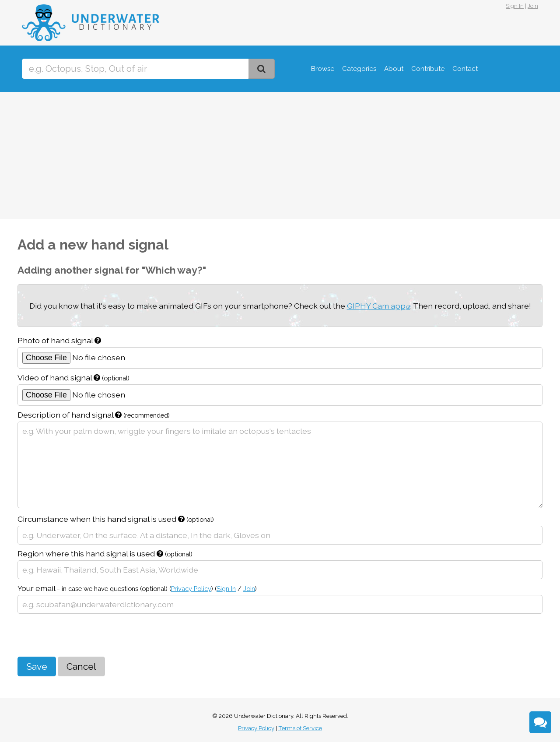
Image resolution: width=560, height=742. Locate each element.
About (394, 69)
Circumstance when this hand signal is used (116, 519)
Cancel (81, 666)
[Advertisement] (280, 158)
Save (37, 666)
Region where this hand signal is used (105, 554)
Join (533, 6)
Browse (323, 69)
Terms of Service (300, 728)
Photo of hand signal (59, 340)
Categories (359, 69)
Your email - (137, 588)
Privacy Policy (191, 589)
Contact (465, 69)
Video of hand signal (73, 378)
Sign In (515, 6)
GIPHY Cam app (376, 306)
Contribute (428, 69)
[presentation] (84, 635)
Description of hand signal (94, 415)
